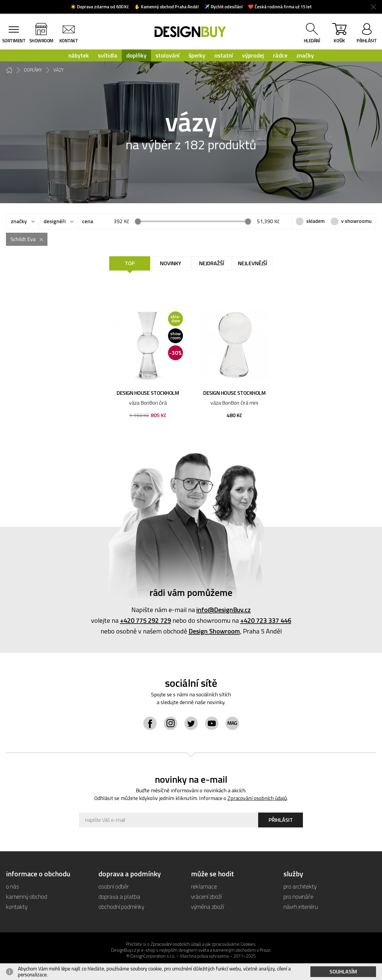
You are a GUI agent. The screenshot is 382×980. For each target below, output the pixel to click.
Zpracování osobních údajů (257, 798)
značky (305, 55)
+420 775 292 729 (145, 620)
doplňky (136, 55)
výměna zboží (207, 907)
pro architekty (300, 886)
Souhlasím (343, 972)
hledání (312, 41)
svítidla (108, 55)
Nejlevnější (252, 263)
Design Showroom (214, 631)
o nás (13, 886)
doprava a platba (119, 896)
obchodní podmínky (121, 907)
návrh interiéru (301, 907)
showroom (41, 41)
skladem (315, 221)
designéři (55, 221)
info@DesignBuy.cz (224, 610)
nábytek (79, 55)
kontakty (17, 907)
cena (88, 221)
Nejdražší (212, 263)
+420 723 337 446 (266, 620)
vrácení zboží (206, 896)
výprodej (253, 55)
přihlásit (367, 41)
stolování (168, 55)
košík (339, 34)
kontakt (69, 41)
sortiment (14, 41)
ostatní (224, 55)
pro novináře (298, 896)
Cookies (248, 944)
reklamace (204, 886)
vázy (59, 70)
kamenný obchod (27, 896)
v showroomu (356, 221)
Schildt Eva (23, 239)
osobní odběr (114, 886)
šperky (197, 55)
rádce (280, 55)
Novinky (171, 263)
